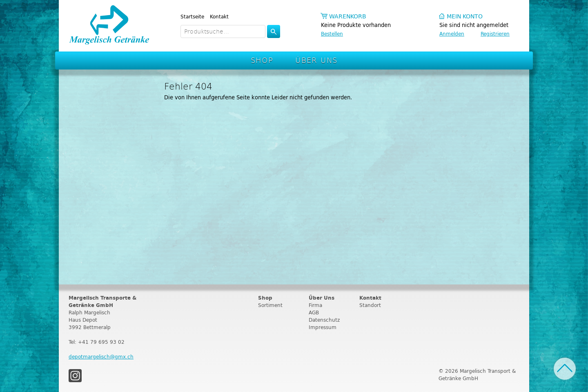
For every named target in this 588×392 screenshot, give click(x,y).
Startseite (192, 17)
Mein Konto (465, 17)
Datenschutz (324, 320)
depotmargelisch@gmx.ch (101, 357)
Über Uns (316, 60)
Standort (370, 305)
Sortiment (270, 305)
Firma (315, 305)
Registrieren (495, 34)
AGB (314, 312)
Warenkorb (348, 17)
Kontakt (219, 17)
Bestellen (332, 34)
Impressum (323, 327)
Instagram (75, 376)
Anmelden (452, 34)
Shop (262, 60)
